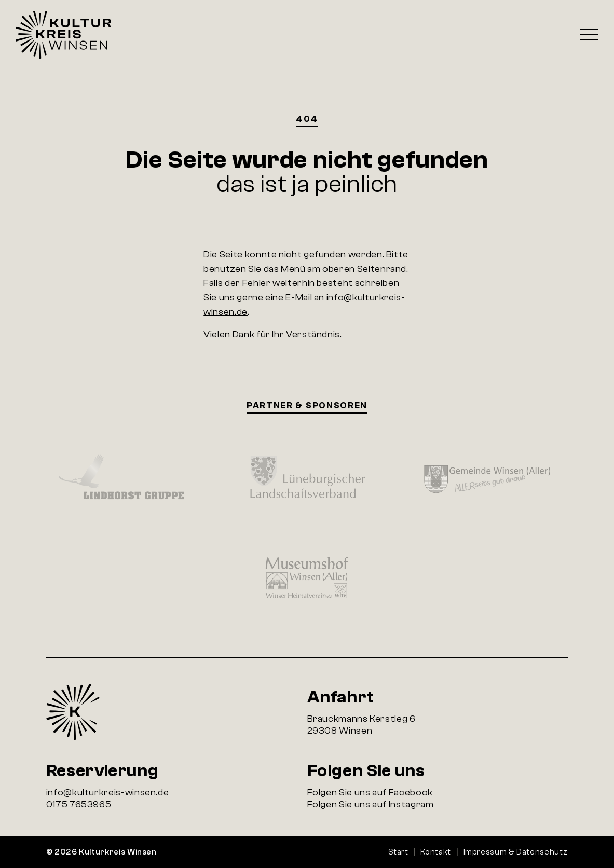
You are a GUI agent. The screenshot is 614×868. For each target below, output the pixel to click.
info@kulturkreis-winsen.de (108, 793)
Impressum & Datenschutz (516, 852)
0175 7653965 (79, 804)
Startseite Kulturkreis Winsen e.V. (63, 35)
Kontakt (435, 852)
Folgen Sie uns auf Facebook (370, 793)
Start (398, 852)
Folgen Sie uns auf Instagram (371, 804)
